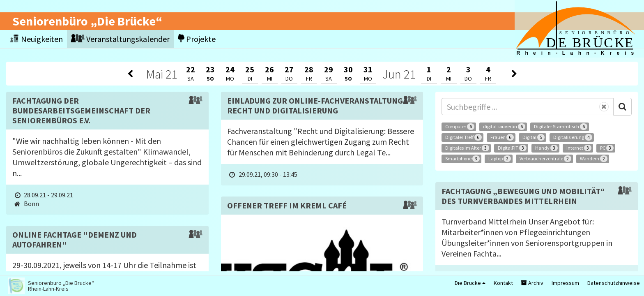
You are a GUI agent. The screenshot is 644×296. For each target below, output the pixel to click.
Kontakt (503, 283)
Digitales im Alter (467, 148)
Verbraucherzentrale (545, 159)
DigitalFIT (512, 148)
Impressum (565, 283)
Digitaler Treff (463, 137)
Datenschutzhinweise (614, 283)
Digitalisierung (573, 137)
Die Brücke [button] (470, 283)
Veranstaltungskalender (120, 39)
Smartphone (462, 159)
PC (607, 148)
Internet (579, 148)
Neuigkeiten (37, 39)
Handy (546, 148)
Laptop (500, 159)
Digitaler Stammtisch (561, 127)
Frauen (502, 137)
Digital (534, 137)
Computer (460, 127)
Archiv (532, 283)
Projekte (197, 39)
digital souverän (504, 127)
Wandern (594, 159)
